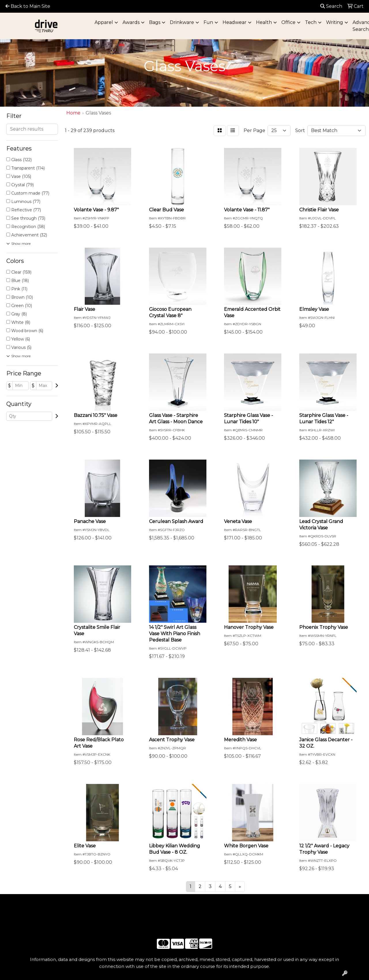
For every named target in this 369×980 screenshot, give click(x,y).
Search (331, 6)
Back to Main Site (28, 6)
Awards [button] (131, 22)
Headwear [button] (235, 22)
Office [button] (288, 22)
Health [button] (264, 22)
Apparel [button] (104, 22)
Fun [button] (208, 22)
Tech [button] (311, 22)
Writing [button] (335, 22)
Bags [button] (155, 22)
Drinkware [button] (182, 22)
